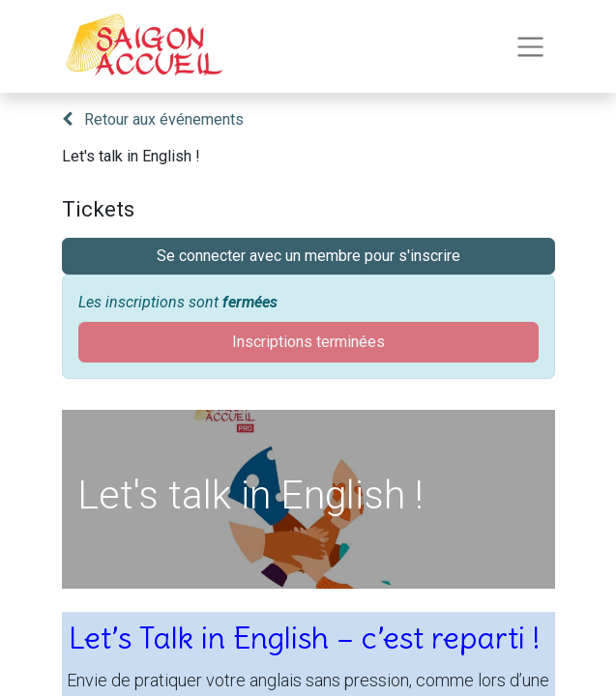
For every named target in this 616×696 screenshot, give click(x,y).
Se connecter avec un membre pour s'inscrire (308, 256)
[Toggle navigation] (530, 47)
